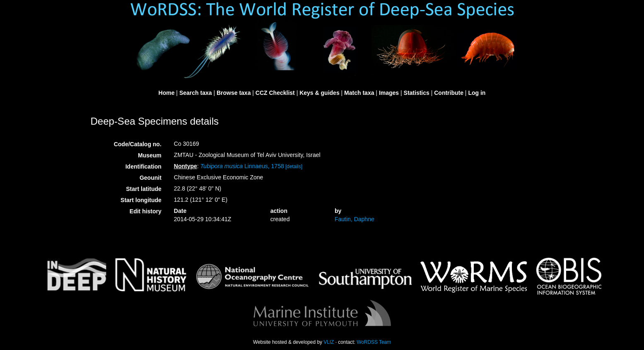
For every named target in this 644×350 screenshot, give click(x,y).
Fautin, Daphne (355, 219)
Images (389, 93)
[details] (294, 167)
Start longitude (141, 200)
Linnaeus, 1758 (242, 166)
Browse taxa (234, 93)
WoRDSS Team (374, 342)
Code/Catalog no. (138, 144)
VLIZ (329, 342)
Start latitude (144, 189)
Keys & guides (319, 93)
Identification (144, 167)
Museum (150, 155)
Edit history (146, 211)
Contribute (449, 93)
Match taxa (359, 93)
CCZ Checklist (275, 93)
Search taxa (196, 93)
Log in (477, 93)
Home (167, 93)
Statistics (417, 93)
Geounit (151, 178)
